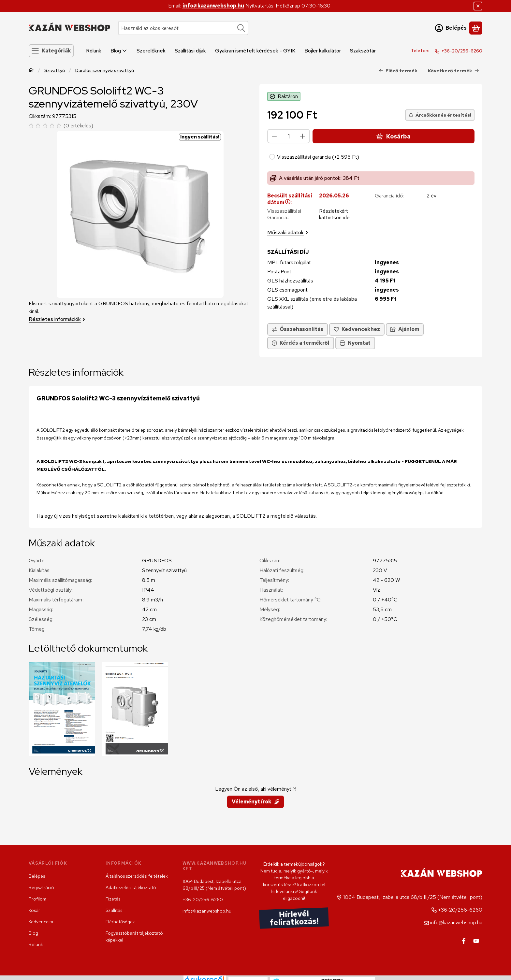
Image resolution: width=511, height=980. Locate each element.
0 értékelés (79, 126)
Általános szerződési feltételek (137, 876)
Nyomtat (355, 343)
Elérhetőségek (120, 922)
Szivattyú (55, 71)
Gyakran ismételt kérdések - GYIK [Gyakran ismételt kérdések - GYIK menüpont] (255, 51)
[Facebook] (464, 941)
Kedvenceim (41, 922)
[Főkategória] (31, 71)
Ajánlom (405, 329)
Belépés (37, 876)
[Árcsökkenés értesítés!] (440, 115)
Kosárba (393, 136)
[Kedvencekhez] (357, 329)
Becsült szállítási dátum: (290, 199)
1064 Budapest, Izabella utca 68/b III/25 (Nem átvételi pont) (214, 885)
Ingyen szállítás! (200, 137)
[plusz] (303, 136)
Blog (33, 933)
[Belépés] (451, 28)
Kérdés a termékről (301, 343)
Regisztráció (41, 887)
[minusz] (274, 136)
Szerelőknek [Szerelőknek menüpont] (151, 51)
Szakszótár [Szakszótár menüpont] (363, 51)
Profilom (37, 899)
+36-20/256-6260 (462, 51)
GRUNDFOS (157, 561)
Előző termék (398, 71)
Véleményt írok (255, 802)
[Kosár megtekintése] (476, 28)
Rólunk (36, 944)
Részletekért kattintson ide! (335, 214)
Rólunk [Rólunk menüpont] (94, 51)
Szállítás (114, 910)
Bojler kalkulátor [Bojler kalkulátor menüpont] (323, 51)
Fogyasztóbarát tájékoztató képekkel (134, 937)
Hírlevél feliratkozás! (294, 918)
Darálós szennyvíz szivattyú (105, 71)
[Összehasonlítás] (298, 329)
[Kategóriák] (51, 51)
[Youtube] (476, 941)
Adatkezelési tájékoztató (131, 887)
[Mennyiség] (289, 136)
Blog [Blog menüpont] (119, 51)
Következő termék (453, 71)
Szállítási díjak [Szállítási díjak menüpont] (190, 51)
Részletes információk (57, 319)
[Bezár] (478, 6)
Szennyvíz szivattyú (164, 570)
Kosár (34, 910)
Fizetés (113, 899)
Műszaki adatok (288, 232)
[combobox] (183, 28)
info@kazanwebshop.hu (213, 6)
